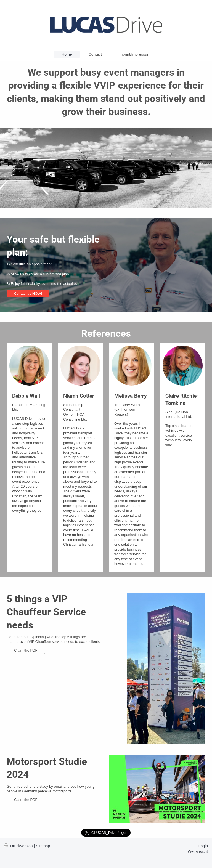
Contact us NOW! (28, 294)
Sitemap (43, 846)
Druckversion (19, 846)
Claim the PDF (26, 650)
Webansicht (198, 851)
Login (203, 846)
